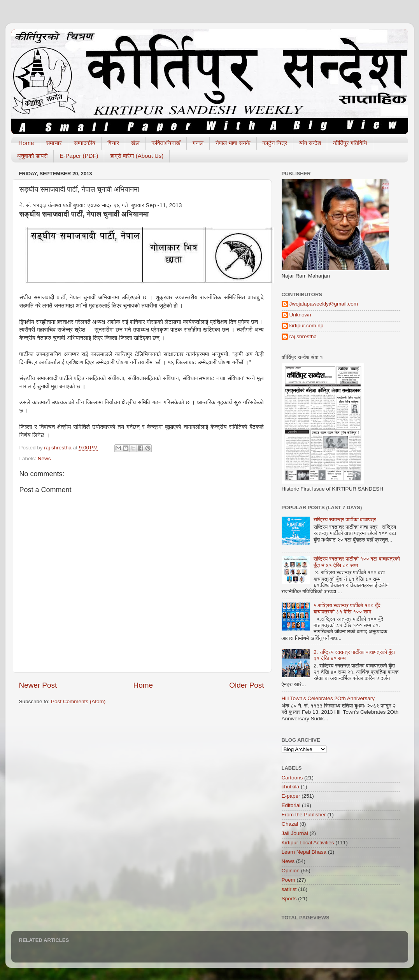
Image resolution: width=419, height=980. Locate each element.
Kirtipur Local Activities (308, 843)
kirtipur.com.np (307, 326)
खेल (135, 143)
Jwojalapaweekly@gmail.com (324, 304)
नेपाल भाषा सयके (233, 143)
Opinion (291, 871)
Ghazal (290, 824)
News (44, 459)
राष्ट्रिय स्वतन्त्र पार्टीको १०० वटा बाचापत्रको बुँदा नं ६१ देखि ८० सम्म (357, 562)
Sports (289, 899)
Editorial (291, 805)
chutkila (291, 787)
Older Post (246, 685)
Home (26, 143)
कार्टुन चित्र (275, 143)
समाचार (54, 143)
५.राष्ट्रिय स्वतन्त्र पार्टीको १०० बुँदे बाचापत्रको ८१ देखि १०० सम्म (347, 609)
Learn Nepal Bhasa (304, 852)
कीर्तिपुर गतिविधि (350, 143)
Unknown (300, 315)
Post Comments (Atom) (78, 701)
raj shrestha (303, 336)
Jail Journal (295, 833)
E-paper (291, 796)
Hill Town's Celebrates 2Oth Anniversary (328, 698)
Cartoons (292, 778)
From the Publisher (304, 815)
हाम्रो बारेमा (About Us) (137, 156)
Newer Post (38, 685)
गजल (198, 143)
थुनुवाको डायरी (32, 156)
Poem (288, 880)
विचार (113, 143)
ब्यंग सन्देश (310, 143)
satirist (289, 889)
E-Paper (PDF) (79, 156)
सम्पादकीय (85, 143)
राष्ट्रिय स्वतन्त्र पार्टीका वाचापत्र (345, 520)
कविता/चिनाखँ (166, 143)
